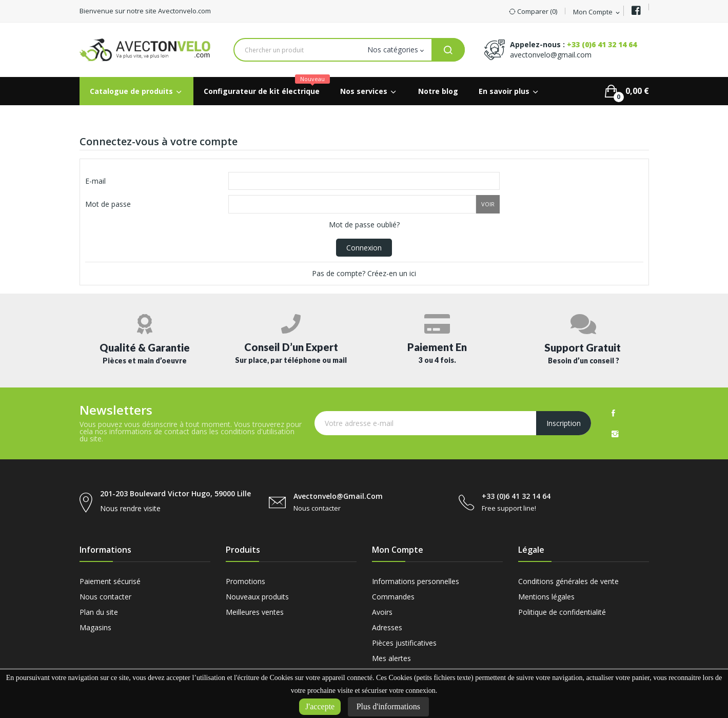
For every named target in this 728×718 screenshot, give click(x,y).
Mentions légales (546, 597)
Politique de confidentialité (562, 612)
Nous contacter (105, 597)
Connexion (364, 248)
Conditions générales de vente (568, 581)
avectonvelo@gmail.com (551, 55)
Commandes (393, 597)
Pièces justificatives (404, 643)
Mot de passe (108, 204)
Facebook (613, 413)
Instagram (615, 434)
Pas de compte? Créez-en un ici (364, 273)
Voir (488, 204)
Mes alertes (391, 658)
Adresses (387, 627)
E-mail (95, 181)
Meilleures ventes (255, 612)
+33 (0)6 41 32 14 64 (602, 44)
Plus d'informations (388, 706)
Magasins (95, 627)
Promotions (245, 581)
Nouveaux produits (257, 597)
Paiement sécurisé (110, 581)
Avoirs (382, 612)
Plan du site (99, 612)
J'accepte (320, 706)
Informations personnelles (416, 581)
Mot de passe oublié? (364, 225)
